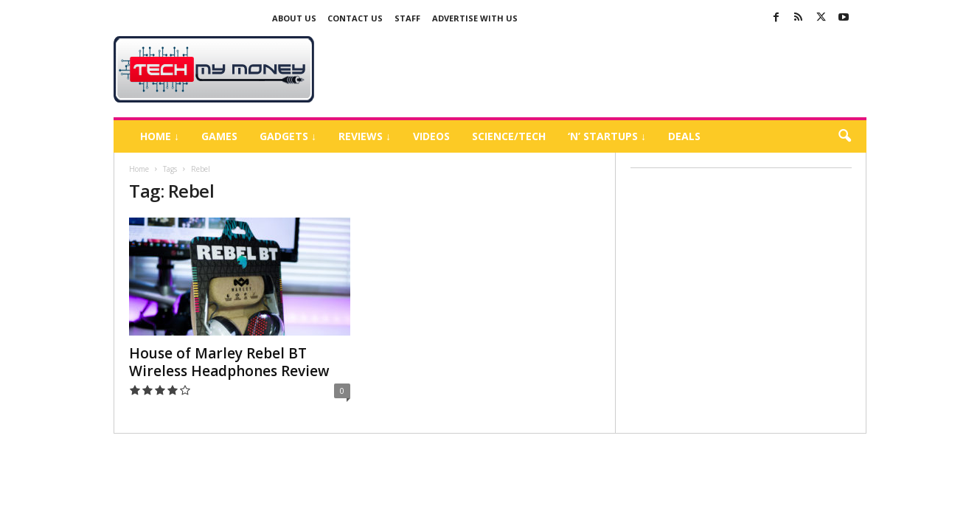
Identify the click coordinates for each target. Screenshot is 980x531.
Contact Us (355, 18)
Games (219, 136)
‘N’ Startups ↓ (607, 136)
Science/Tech (509, 136)
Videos (431, 136)
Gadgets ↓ (288, 136)
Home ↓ (160, 136)
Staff (407, 18)
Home (139, 169)
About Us (294, 18)
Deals (684, 136)
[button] (844, 136)
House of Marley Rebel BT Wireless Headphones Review (229, 362)
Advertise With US (475, 18)
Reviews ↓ (365, 136)
